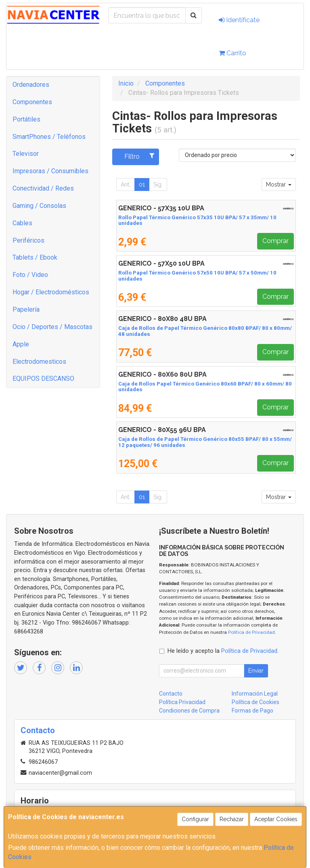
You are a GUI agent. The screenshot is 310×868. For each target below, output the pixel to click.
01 (142, 185)
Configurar (195, 819)
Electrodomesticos (39, 362)
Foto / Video (30, 275)
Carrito (232, 53)
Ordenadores (31, 85)
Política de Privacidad (251, 632)
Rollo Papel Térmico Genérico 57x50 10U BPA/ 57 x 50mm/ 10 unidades (197, 276)
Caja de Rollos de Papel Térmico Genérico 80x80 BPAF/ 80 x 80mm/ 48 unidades (205, 331)
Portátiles (26, 119)
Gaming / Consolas (39, 206)
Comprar (275, 241)
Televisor (26, 154)
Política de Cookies (256, 702)
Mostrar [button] (279, 185)
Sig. (158, 185)
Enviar (256, 671)
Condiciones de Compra (189, 711)
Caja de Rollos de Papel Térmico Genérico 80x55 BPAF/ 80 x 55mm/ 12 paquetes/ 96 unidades (205, 442)
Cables (22, 223)
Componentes (32, 102)
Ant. (126, 185)
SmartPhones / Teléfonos (49, 137)
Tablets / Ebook (35, 257)
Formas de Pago (252, 711)
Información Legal (255, 694)
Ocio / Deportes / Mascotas (52, 327)
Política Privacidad (182, 702)
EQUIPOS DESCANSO (43, 378)
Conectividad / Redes (43, 188)
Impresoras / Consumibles (50, 171)
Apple (21, 344)
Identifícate (239, 20)
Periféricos (28, 240)
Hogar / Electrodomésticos (51, 292)
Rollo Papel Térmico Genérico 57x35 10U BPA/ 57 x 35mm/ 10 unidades (197, 220)
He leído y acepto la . (223, 651)
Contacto (171, 694)
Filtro (139, 156)
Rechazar (232, 819)
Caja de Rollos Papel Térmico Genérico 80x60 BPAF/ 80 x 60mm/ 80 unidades (205, 387)
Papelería (26, 309)
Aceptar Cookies (276, 819)
